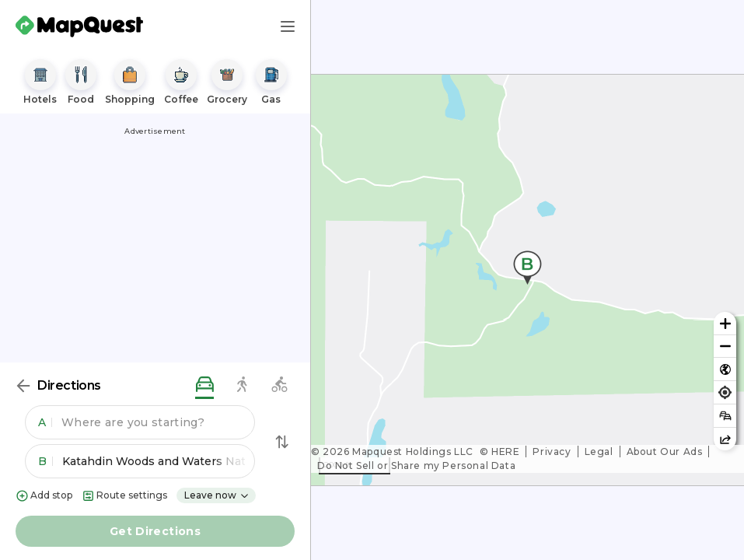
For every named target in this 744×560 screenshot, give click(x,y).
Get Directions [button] (155, 531)
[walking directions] (242, 385)
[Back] (23, 386)
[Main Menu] (288, 26)
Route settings (124, 496)
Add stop (44, 496)
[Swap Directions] (282, 442)
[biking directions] (279, 385)
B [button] (45, 461)
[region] (527, 280)
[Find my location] (725, 392)
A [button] (45, 422)
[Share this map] (725, 439)
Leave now (217, 495)
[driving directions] (204, 385)
